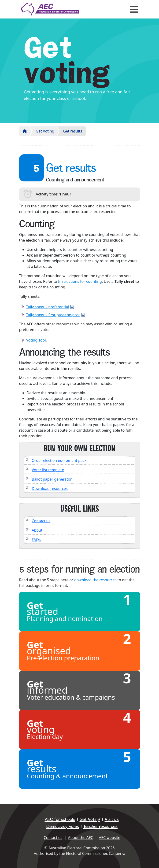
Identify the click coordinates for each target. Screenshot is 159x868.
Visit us (112, 819)
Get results (73, 131)
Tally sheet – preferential (48, 307)
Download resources (50, 489)
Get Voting (45, 131)
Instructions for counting (80, 281)
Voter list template (48, 470)
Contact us (41, 521)
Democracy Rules (63, 826)
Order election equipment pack (59, 460)
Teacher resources (100, 826)
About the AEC (81, 838)
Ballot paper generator (52, 479)
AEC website (109, 838)
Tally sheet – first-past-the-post (53, 315)
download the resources (95, 580)
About (37, 530)
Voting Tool (36, 340)
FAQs (36, 540)
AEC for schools (60, 819)
